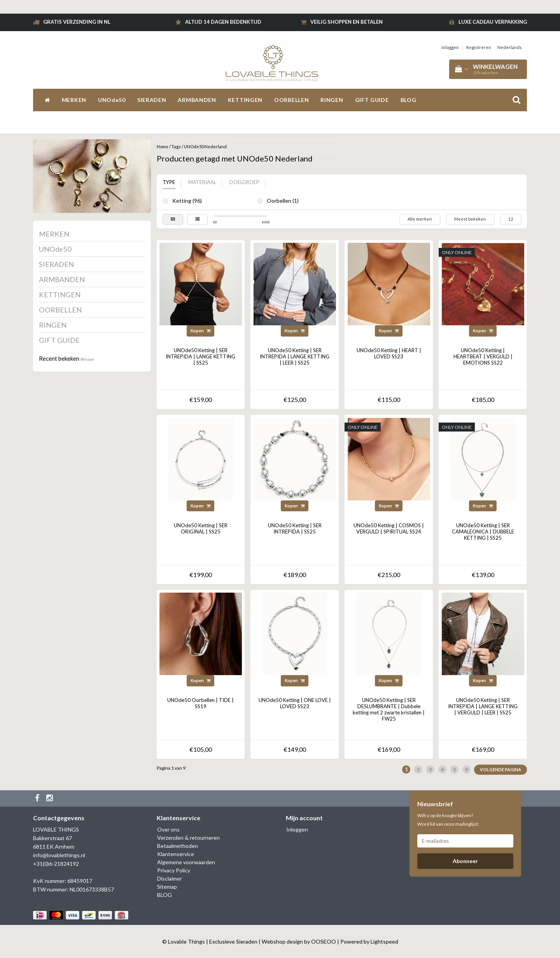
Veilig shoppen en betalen (346, 22)
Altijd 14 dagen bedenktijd (223, 22)
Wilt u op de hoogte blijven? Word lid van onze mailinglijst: (448, 820)
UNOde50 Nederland (205, 147)
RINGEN (332, 100)
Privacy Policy (174, 870)
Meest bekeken (470, 219)
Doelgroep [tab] (244, 182)
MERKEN (74, 100)
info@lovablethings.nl (59, 855)
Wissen (87, 359)
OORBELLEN (291, 100)
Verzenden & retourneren (188, 838)
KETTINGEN (245, 100)
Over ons (168, 829)
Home (163, 147)
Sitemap (167, 887)
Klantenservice (176, 854)
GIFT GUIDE (372, 100)
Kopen (200, 331)
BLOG (409, 100)
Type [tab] (169, 182)
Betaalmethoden (178, 846)
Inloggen (450, 47)
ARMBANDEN (197, 100)
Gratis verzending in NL (77, 22)
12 (511, 219)
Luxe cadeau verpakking (493, 22)
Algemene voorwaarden (186, 862)
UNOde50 (112, 100)
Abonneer (465, 861)
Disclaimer (170, 878)
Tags (176, 147)
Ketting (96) (165, 201)
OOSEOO (324, 941)
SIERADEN (152, 100)
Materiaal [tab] (202, 182)
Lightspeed (384, 941)
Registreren (479, 47)
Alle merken (420, 219)
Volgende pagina (500, 769)
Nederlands (510, 47)
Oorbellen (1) (260, 201)
